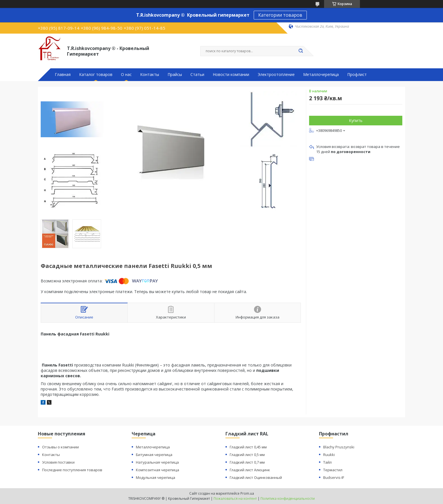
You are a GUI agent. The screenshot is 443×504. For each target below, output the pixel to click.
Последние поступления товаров (72, 470)
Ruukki (329, 455)
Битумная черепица (154, 455)
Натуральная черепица (157, 462)
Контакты (150, 75)
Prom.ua (247, 493)
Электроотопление (276, 75)
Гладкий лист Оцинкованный (256, 477)
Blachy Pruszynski (339, 447)
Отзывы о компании (60, 447)
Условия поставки (58, 462)
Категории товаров (280, 15)
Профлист (357, 75)
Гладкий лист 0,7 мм (247, 462)
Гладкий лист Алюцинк (250, 470)
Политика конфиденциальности (288, 498)
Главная (63, 75)
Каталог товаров (96, 75)
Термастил (333, 470)
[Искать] (301, 51)
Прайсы (175, 75)
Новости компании (231, 75)
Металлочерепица (321, 75)
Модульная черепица (156, 477)
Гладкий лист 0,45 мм (248, 447)
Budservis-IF (334, 477)
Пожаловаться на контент (235, 498)
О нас (126, 75)
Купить (356, 120)
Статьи (197, 75)
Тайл (327, 462)
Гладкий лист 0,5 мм (247, 455)
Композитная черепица (158, 470)
